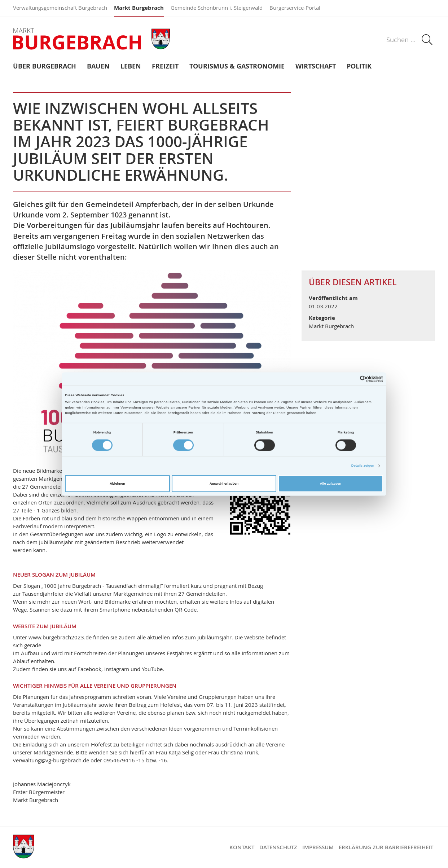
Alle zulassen (331, 484)
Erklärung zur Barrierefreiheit (386, 847)
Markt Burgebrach (139, 8)
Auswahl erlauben (224, 484)
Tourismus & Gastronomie (237, 67)
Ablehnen (117, 484)
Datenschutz (278, 847)
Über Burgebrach (45, 67)
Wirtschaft (316, 67)
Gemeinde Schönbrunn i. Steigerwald (217, 8)
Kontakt (242, 847)
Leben (131, 67)
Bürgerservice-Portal (295, 8)
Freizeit (165, 67)
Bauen (98, 67)
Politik (359, 67)
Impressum (318, 847)
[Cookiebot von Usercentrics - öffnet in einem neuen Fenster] (352, 379)
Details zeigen (363, 466)
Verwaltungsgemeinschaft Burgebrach (60, 8)
